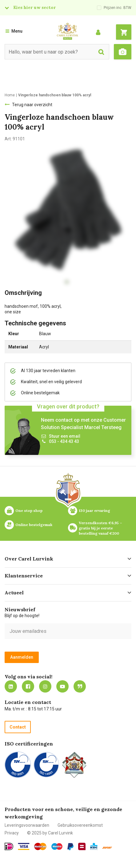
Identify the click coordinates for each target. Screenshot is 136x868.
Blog (80, 686)
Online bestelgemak (34, 525)
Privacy (12, 833)
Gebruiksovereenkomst (80, 825)
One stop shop (29, 510)
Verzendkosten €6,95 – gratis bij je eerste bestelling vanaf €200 (101, 528)
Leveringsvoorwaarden (27, 825)
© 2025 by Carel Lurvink (50, 833)
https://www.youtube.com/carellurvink (62, 686)
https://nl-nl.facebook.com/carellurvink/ (28, 686)
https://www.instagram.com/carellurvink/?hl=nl (45, 686)
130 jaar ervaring (94, 510)
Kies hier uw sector (34, 7)
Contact (18, 727)
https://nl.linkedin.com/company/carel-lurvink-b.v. (11, 686)
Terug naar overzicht (32, 105)
